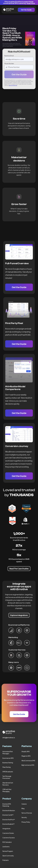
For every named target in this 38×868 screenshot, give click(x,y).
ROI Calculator (7, 842)
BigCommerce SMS (28, 765)
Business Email (9, 56)
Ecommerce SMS (8, 758)
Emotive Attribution (9, 810)
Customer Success (9, 838)
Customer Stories (8, 833)
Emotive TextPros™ (9, 820)
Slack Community (8, 856)
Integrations (6, 829)
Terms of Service (13, 85)
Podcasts (5, 860)
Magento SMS (26, 756)
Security (24, 817)
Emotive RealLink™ (9, 824)
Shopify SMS (26, 751)
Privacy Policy (26, 822)
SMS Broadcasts (8, 772)
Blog (23, 808)
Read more (31, 3)
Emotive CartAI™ (8, 815)
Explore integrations (19, 615)
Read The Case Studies (19, 569)
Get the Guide (26, 10)
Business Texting (8, 763)
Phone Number (9, 63)
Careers (24, 804)
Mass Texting (6, 767)
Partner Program (8, 851)
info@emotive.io (9, 738)
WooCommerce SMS (28, 761)
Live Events (6, 847)
